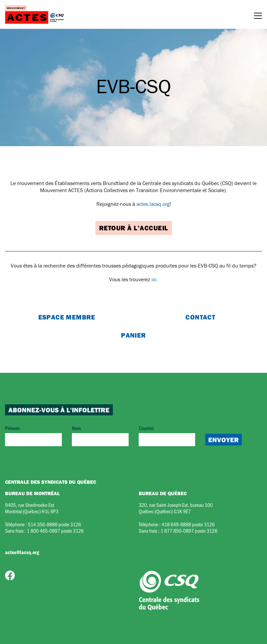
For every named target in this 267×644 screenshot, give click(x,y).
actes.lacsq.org (153, 204)
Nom (100, 435)
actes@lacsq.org (22, 552)
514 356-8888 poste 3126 (54, 524)
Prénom (33, 435)
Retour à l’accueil (134, 228)
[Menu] (258, 17)
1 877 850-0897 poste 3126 (189, 531)
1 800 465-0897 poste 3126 (55, 531)
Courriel (167, 435)
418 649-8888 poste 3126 (188, 524)
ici (154, 279)
